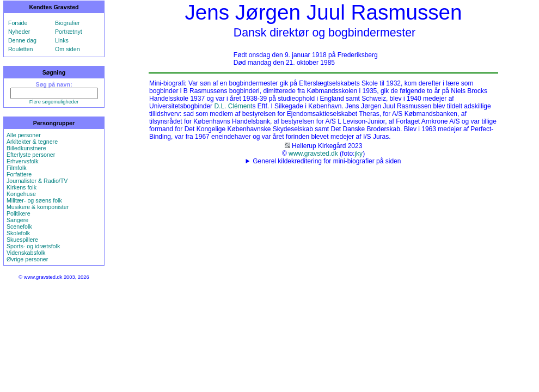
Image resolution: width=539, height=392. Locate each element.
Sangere (17, 220)
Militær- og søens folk (34, 200)
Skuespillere (22, 240)
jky (359, 154)
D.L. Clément (233, 106)
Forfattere (19, 174)
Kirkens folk (22, 187)
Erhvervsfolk (23, 161)
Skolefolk (18, 233)
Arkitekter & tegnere (32, 142)
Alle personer (24, 135)
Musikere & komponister (38, 207)
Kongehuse (21, 194)
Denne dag (22, 40)
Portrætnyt (69, 32)
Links (62, 40)
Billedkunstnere (26, 148)
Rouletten (21, 49)
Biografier (68, 23)
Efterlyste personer (31, 155)
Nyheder (19, 32)
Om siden (68, 49)
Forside (18, 23)
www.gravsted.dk (313, 154)
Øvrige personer (27, 259)
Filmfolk (17, 168)
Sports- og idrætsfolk (33, 246)
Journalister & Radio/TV (37, 181)
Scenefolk (19, 226)
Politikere (19, 213)
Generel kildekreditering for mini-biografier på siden (327, 161)
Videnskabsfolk (26, 253)
